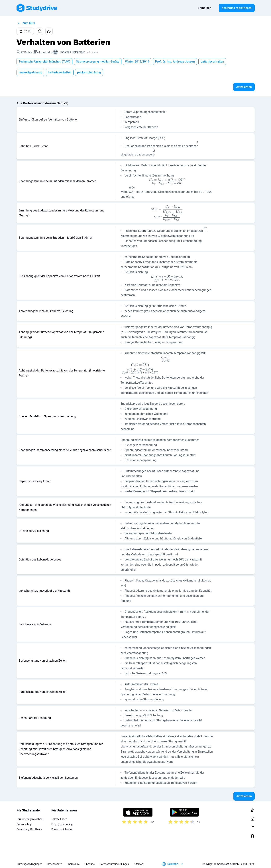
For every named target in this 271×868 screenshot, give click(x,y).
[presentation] (197, 145)
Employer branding (62, 824)
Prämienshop (24, 824)
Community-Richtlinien (29, 829)
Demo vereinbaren (62, 829)
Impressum (73, 864)
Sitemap (139, 864)
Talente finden (59, 819)
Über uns (90, 864)
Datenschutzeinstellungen (114, 864)
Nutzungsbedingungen (29, 864)
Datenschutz (55, 864)
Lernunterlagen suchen (29, 819)
